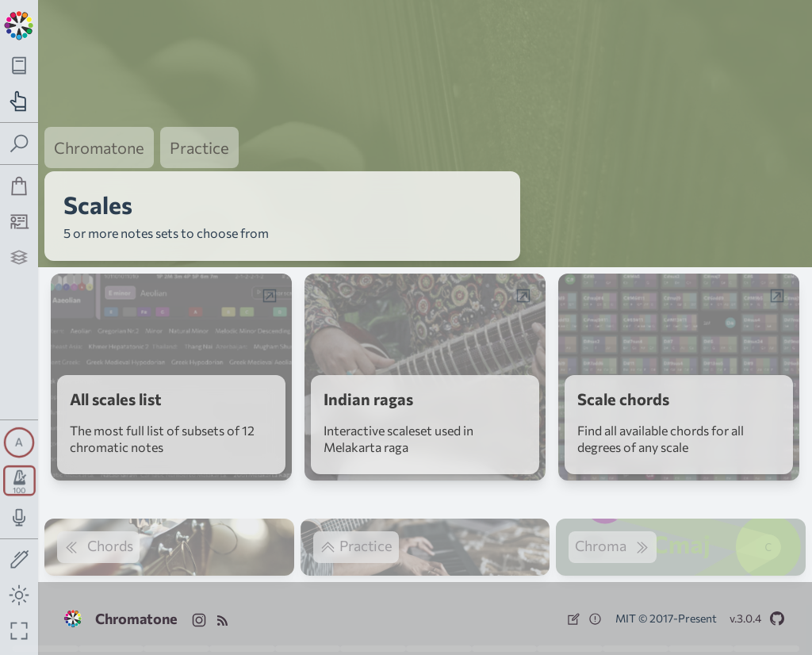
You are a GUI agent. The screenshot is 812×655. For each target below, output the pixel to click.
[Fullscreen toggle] (19, 631)
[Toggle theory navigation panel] (19, 65)
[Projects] (19, 257)
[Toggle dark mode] (19, 595)
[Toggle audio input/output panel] (19, 517)
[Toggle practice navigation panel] (19, 101)
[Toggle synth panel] (19, 442)
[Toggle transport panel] (19, 481)
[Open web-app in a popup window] (270, 296)
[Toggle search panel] (19, 144)
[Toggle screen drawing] (19, 560)
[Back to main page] (19, 24)
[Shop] (19, 186)
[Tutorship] (19, 222)
